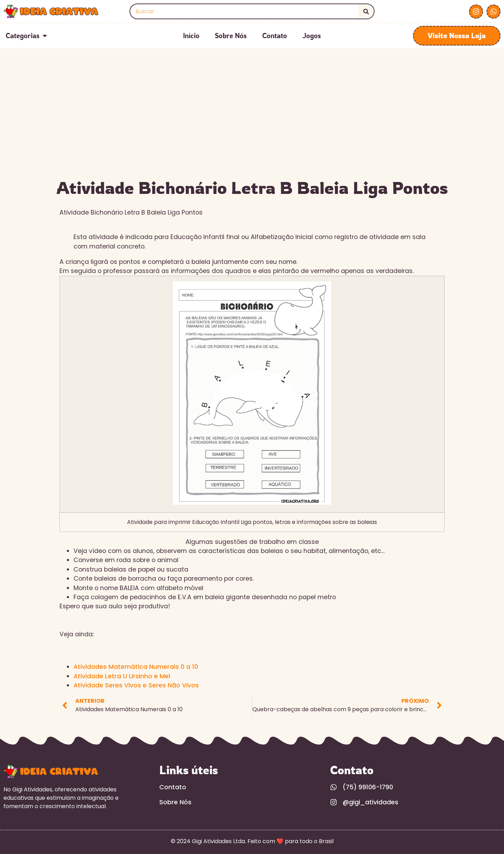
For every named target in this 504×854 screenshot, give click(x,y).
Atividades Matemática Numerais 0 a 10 (136, 667)
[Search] (366, 11)
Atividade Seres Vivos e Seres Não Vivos (136, 685)
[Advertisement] (252, 122)
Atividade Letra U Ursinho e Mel (122, 676)
